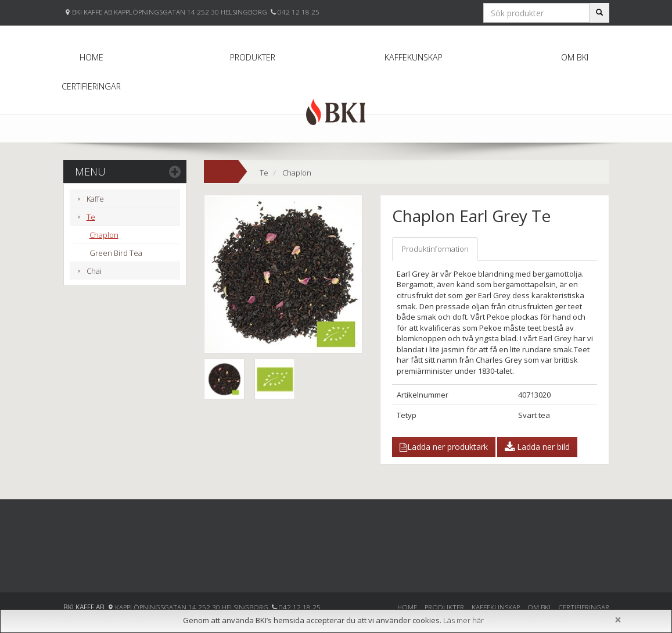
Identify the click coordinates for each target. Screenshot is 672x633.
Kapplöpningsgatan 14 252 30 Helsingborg (193, 607)
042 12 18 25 (299, 12)
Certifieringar (91, 86)
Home (91, 57)
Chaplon (104, 235)
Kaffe (95, 199)
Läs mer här (463, 620)
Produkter (253, 57)
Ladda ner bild (537, 447)
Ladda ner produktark (444, 447)
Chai (94, 271)
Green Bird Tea (116, 253)
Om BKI (575, 57)
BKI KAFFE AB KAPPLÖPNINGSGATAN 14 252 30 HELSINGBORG (170, 12)
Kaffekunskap (414, 57)
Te (91, 217)
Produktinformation (435, 249)
